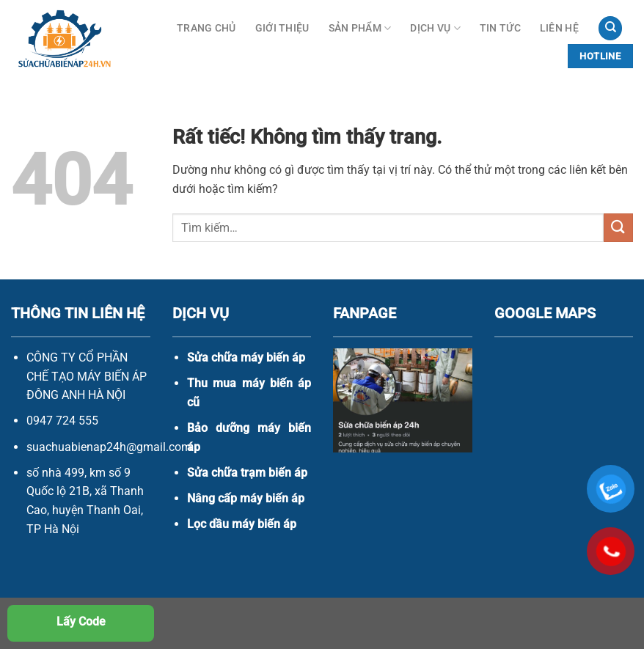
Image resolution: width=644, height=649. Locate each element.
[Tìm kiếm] (610, 28)
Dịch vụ (435, 28)
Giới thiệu (282, 28)
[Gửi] (618, 228)
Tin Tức (500, 28)
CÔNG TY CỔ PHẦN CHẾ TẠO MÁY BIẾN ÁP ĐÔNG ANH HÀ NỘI (87, 376)
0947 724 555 (62, 421)
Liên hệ (559, 28)
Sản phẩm (360, 28)
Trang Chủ (206, 28)
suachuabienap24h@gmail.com (109, 447)
